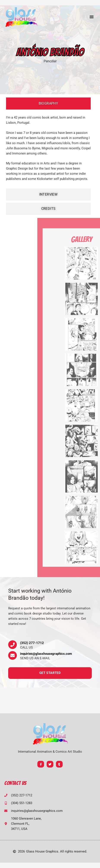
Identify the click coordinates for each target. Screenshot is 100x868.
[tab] (48, 103)
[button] (92, 17)
